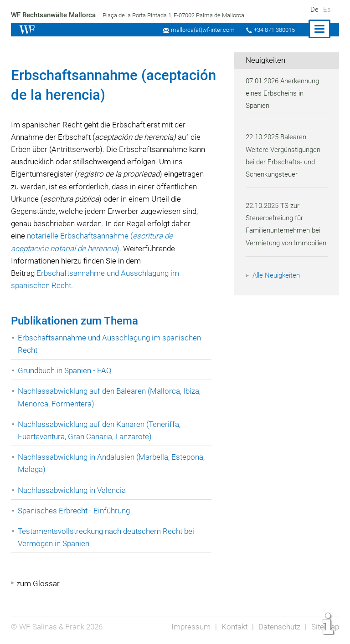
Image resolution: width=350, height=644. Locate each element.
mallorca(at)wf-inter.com (200, 30)
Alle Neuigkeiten (278, 288)
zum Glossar (38, 583)
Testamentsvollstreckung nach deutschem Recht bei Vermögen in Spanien (108, 537)
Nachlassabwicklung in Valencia (73, 490)
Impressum (188, 627)
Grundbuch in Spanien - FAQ (65, 370)
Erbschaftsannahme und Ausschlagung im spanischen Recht (111, 344)
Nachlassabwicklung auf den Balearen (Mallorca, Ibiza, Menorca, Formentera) (111, 397)
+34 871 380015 (273, 30)
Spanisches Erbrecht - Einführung (75, 511)
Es (327, 10)
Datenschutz (278, 627)
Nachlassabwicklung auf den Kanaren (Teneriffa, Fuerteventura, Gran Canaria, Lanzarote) (101, 430)
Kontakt (232, 627)
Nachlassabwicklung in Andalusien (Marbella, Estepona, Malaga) (113, 463)
